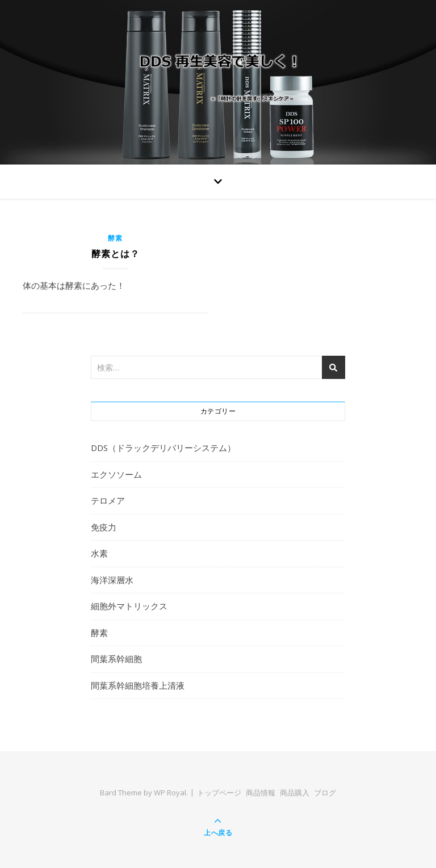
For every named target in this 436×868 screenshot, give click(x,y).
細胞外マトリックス (129, 606)
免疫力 (104, 527)
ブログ (325, 793)
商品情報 (261, 793)
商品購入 (295, 793)
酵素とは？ (116, 254)
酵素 (116, 238)
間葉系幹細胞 (116, 659)
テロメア (108, 500)
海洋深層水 (112, 580)
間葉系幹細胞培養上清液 (138, 685)
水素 (99, 553)
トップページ (219, 793)
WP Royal (170, 793)
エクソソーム (116, 474)
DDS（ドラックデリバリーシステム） (163, 448)
